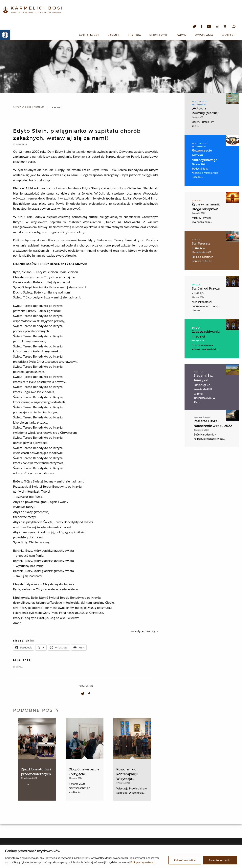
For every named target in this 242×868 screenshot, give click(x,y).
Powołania (204, 35)
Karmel (113, 35)
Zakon (181, 35)
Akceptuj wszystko (220, 860)
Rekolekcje (159, 35)
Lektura (134, 35)
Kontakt (228, 35)
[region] (121, 856)
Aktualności (89, 35)
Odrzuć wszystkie (185, 860)
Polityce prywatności (143, 862)
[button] (5, 35)
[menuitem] (89, 35)
